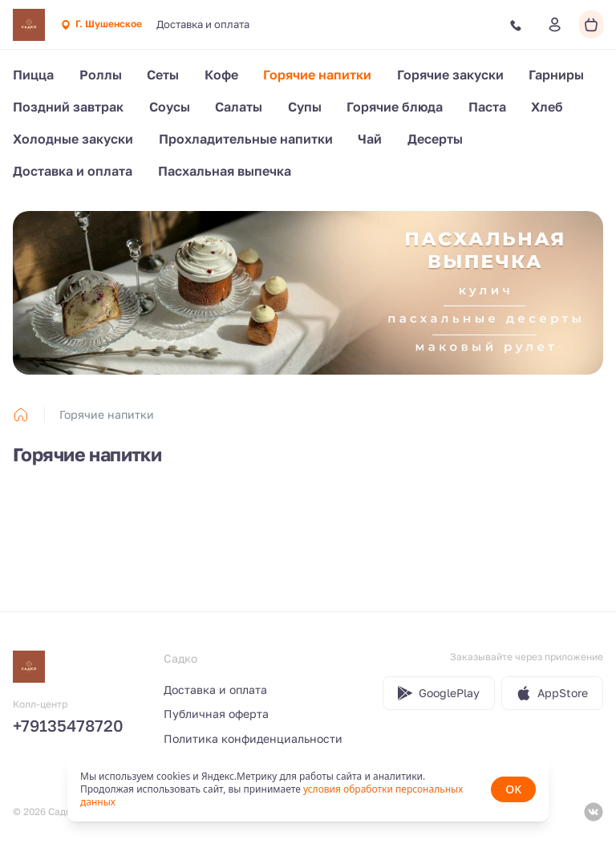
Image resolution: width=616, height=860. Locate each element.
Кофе (221, 75)
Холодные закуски (73, 139)
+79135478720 (68, 725)
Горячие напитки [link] (107, 414)
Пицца (33, 75)
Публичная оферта (216, 714)
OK (513, 789)
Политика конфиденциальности (253, 738)
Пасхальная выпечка (225, 171)
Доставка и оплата (203, 24)
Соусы (170, 107)
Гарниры (556, 75)
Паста (487, 107)
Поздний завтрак (68, 107)
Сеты (163, 75)
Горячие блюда (395, 107)
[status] (308, 789)
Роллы (101, 75)
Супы (305, 107)
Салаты (239, 107)
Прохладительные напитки (246, 139)
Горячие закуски (450, 75)
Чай (370, 139)
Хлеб (547, 107)
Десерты (435, 139)
